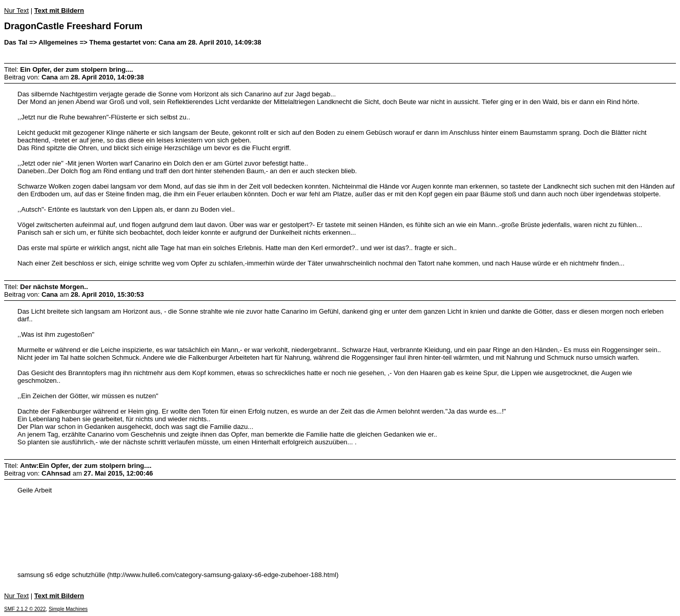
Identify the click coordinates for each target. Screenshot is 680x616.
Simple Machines (68, 609)
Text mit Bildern (59, 11)
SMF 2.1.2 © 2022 (25, 609)
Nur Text (16, 11)
